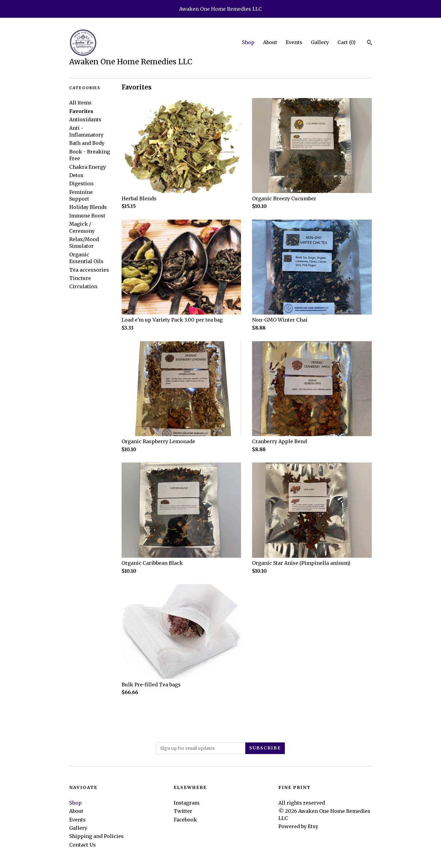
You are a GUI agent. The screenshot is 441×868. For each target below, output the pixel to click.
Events (294, 42)
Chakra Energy (88, 167)
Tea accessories (89, 270)
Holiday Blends (88, 207)
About (270, 42)
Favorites (81, 111)
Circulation (83, 286)
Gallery (320, 42)
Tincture (80, 278)
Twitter (183, 811)
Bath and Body (87, 143)
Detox (76, 175)
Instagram (187, 803)
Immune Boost (87, 216)
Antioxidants (85, 119)
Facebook (185, 820)
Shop (248, 42)
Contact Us (83, 845)
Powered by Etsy (298, 826)
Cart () (347, 42)
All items (80, 103)
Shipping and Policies (96, 836)
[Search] (369, 43)
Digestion (81, 183)
